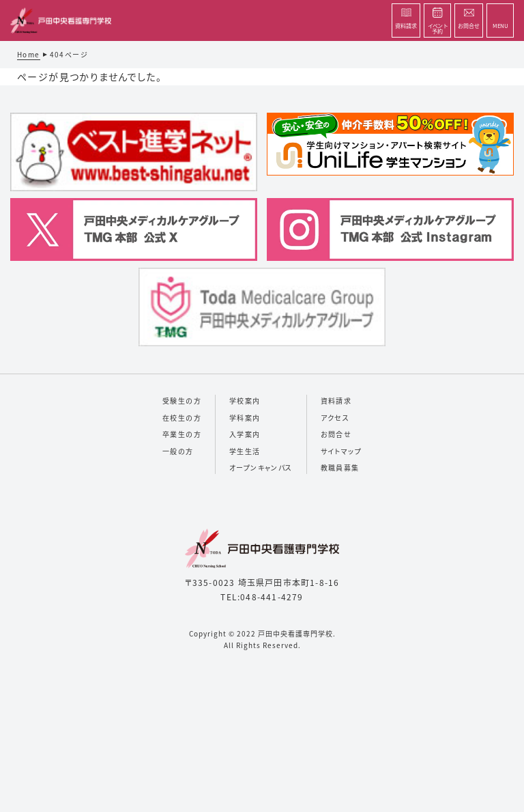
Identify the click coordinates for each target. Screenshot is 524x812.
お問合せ (336, 434)
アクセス (335, 418)
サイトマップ (341, 451)
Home (29, 54)
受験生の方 (182, 401)
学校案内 (245, 401)
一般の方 (178, 451)
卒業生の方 (182, 434)
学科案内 (245, 418)
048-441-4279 (272, 597)
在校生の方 (182, 418)
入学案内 (245, 434)
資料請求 (336, 401)
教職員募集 (340, 467)
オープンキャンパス (261, 467)
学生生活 (245, 451)
